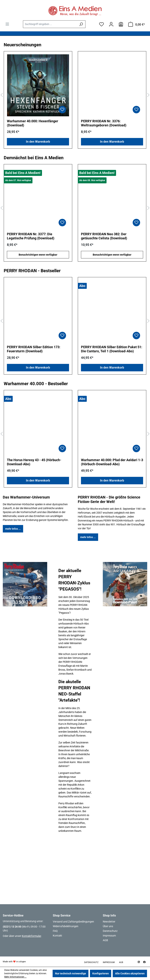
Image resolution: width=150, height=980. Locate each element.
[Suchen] (81, 24)
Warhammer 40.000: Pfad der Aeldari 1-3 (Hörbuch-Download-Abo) (112, 462)
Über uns (108, 926)
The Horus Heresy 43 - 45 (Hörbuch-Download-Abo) (34, 462)
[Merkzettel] (101, 24)
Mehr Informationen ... (15, 977)
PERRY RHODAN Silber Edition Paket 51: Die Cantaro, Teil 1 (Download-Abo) (112, 349)
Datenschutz (110, 931)
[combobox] (50, 24)
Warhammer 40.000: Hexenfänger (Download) (33, 123)
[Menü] (7, 24)
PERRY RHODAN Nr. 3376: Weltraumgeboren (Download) (104, 123)
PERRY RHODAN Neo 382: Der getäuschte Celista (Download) (104, 236)
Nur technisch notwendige (71, 973)
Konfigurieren (101, 973)
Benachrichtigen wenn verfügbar (38, 255)
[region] (75, 95)
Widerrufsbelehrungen (66, 926)
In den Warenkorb (38, 142)
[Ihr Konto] (111, 24)
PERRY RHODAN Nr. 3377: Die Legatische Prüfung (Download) (31, 236)
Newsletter (109, 922)
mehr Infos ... (13, 529)
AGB (105, 940)
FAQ (55, 931)
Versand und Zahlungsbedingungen (73, 922)
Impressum (109, 936)
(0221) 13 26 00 (12, 927)
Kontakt (57, 936)
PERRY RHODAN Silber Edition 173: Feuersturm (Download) (34, 349)
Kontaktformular (31, 936)
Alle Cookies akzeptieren (130, 973)
